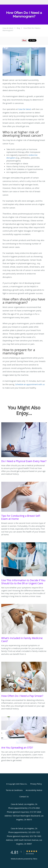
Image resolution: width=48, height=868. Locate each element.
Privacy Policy (36, 784)
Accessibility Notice (34, 790)
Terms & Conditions (14, 790)
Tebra (35, 859)
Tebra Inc (23, 784)
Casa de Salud (8, 28)
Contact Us (24, 797)
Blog (18, 28)
